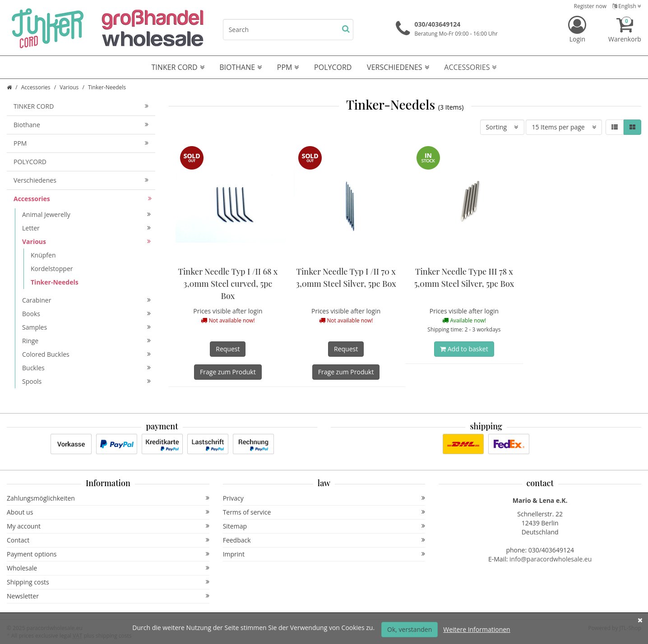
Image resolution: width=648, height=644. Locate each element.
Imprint (324, 554)
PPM (288, 67)
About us (108, 512)
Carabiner (86, 300)
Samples (86, 327)
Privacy (324, 498)
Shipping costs (108, 582)
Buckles (86, 368)
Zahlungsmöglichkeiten (108, 498)
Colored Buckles (86, 354)
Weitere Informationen (477, 629)
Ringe (86, 341)
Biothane (241, 67)
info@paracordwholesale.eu (551, 559)
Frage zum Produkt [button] (228, 372)
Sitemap (324, 526)
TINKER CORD (178, 67)
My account (108, 526)
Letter (86, 228)
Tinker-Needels (55, 282)
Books (86, 314)
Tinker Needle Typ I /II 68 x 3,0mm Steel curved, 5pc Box (228, 284)
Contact (108, 540)
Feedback (324, 540)
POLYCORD (333, 67)
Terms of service (324, 512)
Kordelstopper (52, 269)
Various (69, 87)
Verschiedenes (398, 67)
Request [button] (228, 349)
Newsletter (108, 596)
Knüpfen (43, 255)
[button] (615, 127)
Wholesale (108, 568)
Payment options (108, 554)
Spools (86, 381)
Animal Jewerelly (86, 214)
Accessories (470, 67)
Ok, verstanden (410, 629)
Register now (590, 6)
